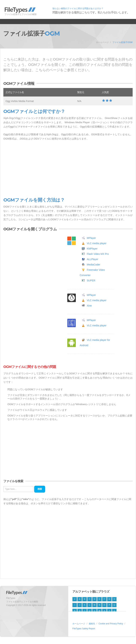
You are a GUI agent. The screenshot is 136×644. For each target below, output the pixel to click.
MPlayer (91, 238)
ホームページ (102, 42)
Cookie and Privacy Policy (111, 624)
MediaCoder (93, 265)
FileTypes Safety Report (84, 629)
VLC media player (97, 243)
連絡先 (92, 624)
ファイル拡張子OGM (122, 42)
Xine (89, 306)
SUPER (91, 280)
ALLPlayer (93, 259)
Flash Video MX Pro (98, 254)
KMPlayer (92, 249)
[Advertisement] (68, 169)
